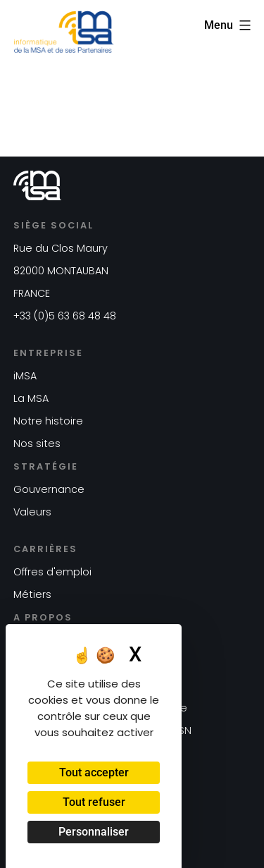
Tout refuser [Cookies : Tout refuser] (94, 802)
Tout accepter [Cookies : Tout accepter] (94, 772)
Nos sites (37, 444)
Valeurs (32, 512)
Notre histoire (48, 421)
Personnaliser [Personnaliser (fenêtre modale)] (94, 832)
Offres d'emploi (52, 572)
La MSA (31, 398)
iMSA (25, 376)
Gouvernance (49, 489)
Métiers (32, 594)
